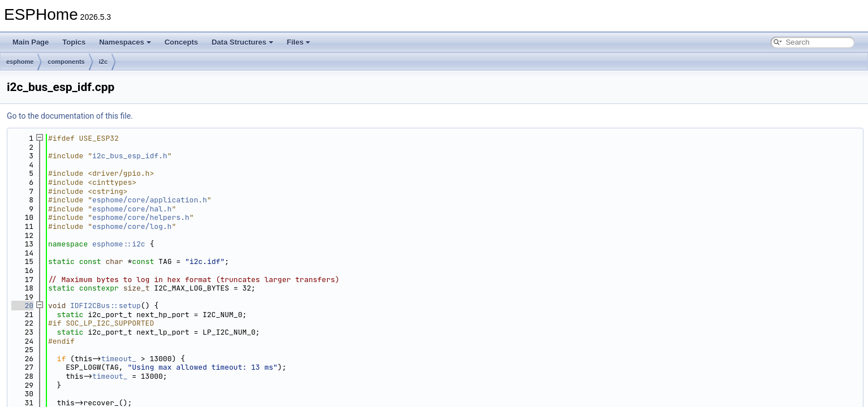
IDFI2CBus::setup (106, 306)
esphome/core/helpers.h (141, 217)
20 (22, 306)
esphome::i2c (119, 244)
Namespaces (125, 42)
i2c (103, 62)
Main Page (31, 42)
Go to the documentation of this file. (70, 116)
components (66, 62)
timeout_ (119, 359)
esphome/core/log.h (132, 226)
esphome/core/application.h (150, 200)
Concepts (181, 42)
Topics (74, 42)
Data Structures (242, 42)
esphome (20, 62)
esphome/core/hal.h (132, 209)
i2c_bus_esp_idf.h (130, 156)
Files (299, 42)
